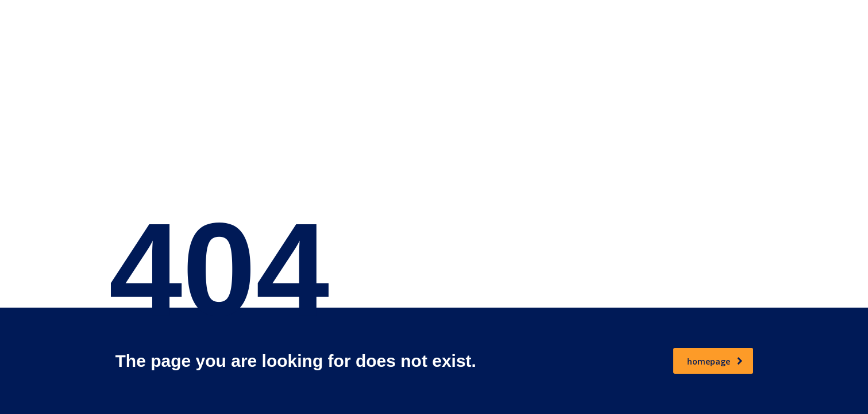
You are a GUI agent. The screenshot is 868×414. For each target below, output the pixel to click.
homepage (715, 361)
